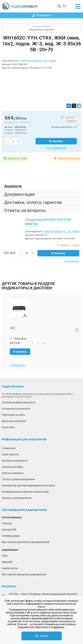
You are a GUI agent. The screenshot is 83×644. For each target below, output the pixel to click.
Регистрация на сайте (13, 415)
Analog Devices (10, 568)
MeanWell (7, 562)
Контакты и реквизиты (15, 461)
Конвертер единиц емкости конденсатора (25, 492)
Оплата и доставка (12, 467)
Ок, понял (41, 636)
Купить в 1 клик (17, 158)
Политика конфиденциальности (19, 402)
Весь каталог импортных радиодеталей (24, 574)
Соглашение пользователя (16, 409)
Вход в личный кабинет (14, 421)
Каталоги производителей (17, 498)
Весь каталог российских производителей (26, 542)
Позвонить (41, 15)
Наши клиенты (10, 454)
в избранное (59, 148)
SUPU (5, 556)
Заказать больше (69, 158)
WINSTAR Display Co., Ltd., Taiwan (38, 61)
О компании (9, 448)
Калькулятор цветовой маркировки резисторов (28, 485)
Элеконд (7, 523)
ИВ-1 (13, 328)
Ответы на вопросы (13, 473)
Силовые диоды (11, 536)
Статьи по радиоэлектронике (18, 479)
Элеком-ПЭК (9, 530)
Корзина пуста (64, 6)
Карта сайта (8, 427)
